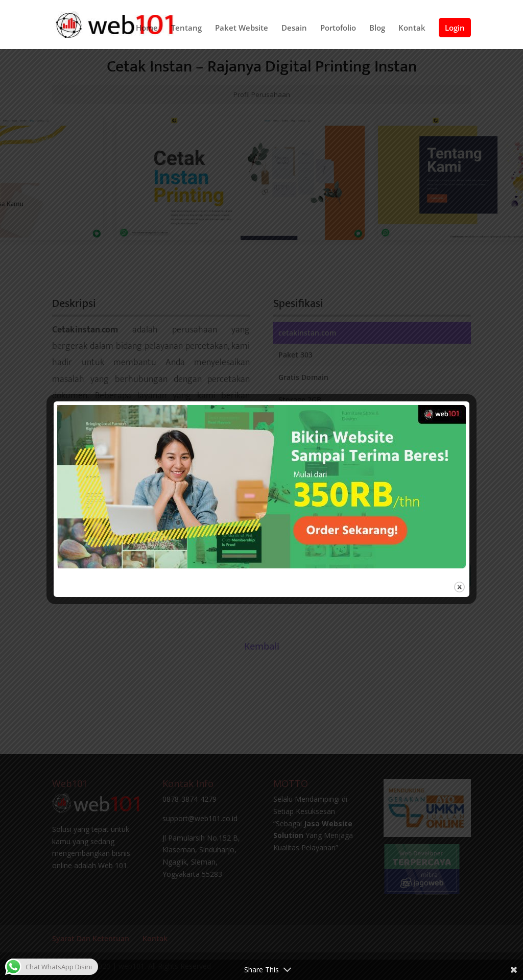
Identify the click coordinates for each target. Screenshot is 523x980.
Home (147, 28)
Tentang (186, 28)
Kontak (412, 28)
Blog (377, 28)
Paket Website (242, 28)
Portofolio (338, 28)
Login (455, 28)
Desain (294, 28)
